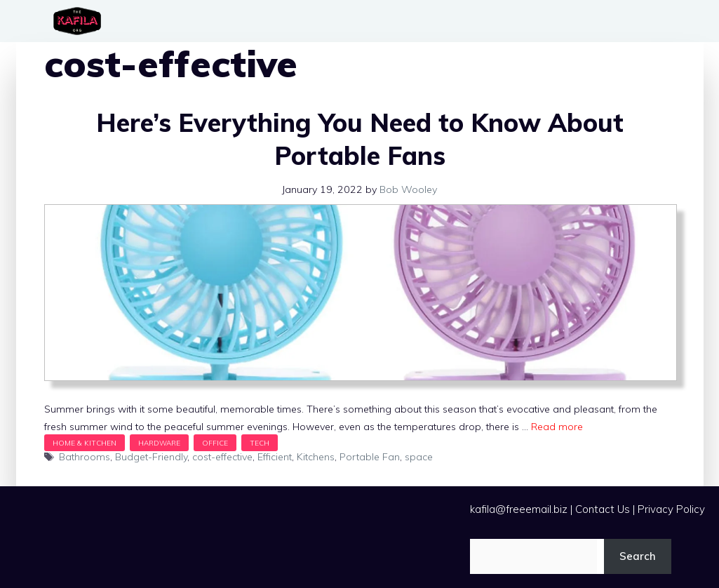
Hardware (159, 443)
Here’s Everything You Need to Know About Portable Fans (360, 139)
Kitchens (316, 457)
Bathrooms (85, 457)
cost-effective (222, 457)
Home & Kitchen (85, 443)
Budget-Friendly (151, 457)
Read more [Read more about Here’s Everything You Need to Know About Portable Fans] (557, 427)
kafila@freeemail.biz (519, 509)
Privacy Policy (671, 509)
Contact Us (603, 509)
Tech (260, 443)
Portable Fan (370, 457)
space (419, 457)
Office (215, 443)
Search (638, 556)
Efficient (275, 457)
